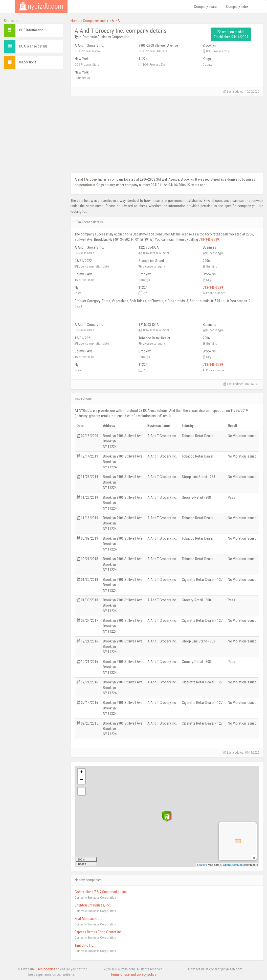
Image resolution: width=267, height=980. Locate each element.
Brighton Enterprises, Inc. (93, 905)
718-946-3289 (209, 240)
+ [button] (82, 773)
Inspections (28, 62)
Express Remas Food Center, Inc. (98, 932)
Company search (206, 7)
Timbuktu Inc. (84, 945)
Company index (237, 7)
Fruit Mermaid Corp (88, 919)
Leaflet (201, 865)
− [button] (82, 780)
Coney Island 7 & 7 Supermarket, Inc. (101, 892)
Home (75, 21)
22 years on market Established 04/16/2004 (231, 34)
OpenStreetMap (233, 865)
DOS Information (31, 30)
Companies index (96, 21)
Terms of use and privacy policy (133, 974)
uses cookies (46, 969)
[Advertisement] (33, 149)
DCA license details (33, 46)
